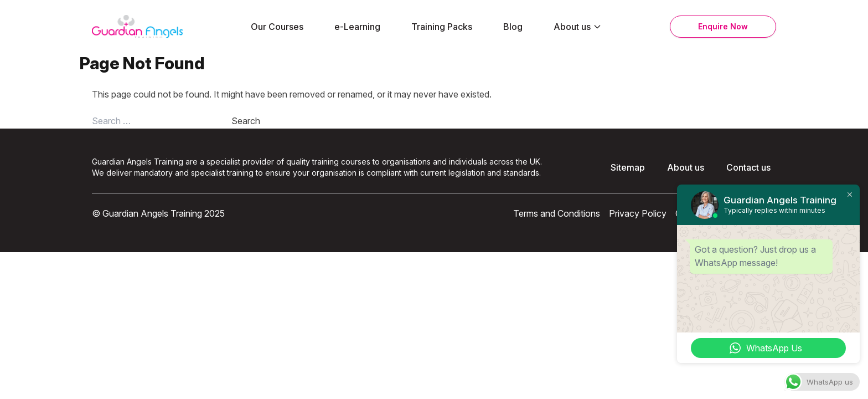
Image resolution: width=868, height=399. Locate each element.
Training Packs (442, 27)
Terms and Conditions (557, 213)
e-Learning (357, 27)
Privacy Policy (638, 213)
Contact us (748, 167)
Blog (513, 27)
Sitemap (628, 167)
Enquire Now (723, 26)
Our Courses (277, 27)
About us (578, 27)
